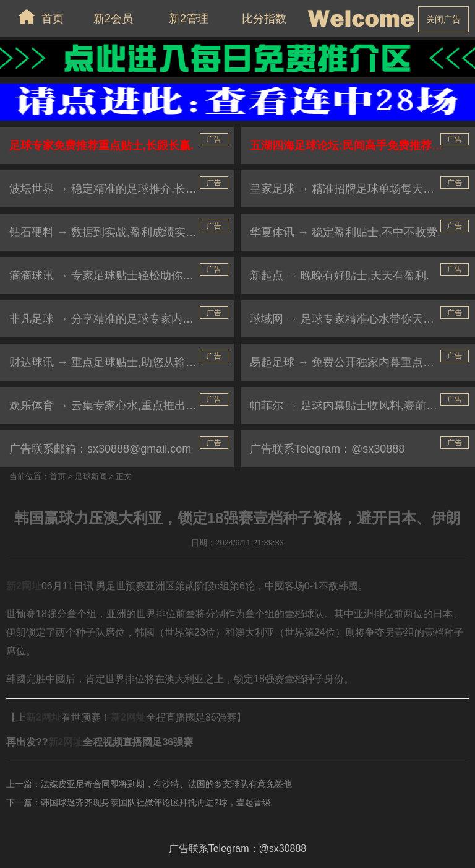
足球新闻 (91, 476)
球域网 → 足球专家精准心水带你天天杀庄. (355, 319)
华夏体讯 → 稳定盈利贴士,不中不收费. (345, 232)
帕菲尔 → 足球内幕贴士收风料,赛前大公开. (356, 406)
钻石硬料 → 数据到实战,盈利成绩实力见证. (116, 232)
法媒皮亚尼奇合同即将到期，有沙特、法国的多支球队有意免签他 (166, 784)
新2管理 (189, 19)
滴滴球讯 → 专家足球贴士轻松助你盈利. (109, 276)
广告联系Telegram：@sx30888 (327, 449)
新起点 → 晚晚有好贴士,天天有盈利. (340, 276)
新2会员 (113, 19)
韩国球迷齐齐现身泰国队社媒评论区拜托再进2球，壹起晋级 (156, 802)
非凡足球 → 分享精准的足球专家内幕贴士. (114, 319)
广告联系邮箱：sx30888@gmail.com (100, 449)
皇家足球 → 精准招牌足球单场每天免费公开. (360, 189)
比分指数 (264, 19)
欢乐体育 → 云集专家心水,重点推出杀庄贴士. (121, 406)
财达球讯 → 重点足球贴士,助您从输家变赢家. (121, 362)
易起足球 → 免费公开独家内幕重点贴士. (349, 362)
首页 (38, 17)
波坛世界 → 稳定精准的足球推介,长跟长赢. (116, 189)
